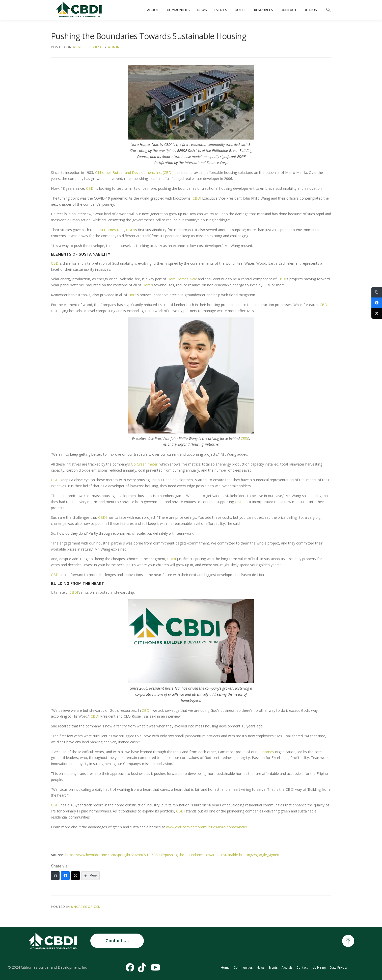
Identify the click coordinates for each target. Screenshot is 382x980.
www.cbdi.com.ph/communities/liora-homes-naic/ (207, 827)
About (153, 10)
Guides (241, 10)
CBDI (90, 188)
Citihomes (266, 752)
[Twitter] (75, 876)
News (202, 10)
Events (221, 10)
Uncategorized (86, 907)
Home (225, 968)
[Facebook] (65, 876)
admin (114, 47)
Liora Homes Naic (109, 230)
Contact (289, 10)
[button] (327, 10)
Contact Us (117, 941)
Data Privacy (339, 968)
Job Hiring (319, 968)
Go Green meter (144, 464)
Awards (287, 968)
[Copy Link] (55, 876)
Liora (146, 285)
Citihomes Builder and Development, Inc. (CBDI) (134, 172)
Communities (178, 10)
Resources (264, 10)
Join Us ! (311, 10)
